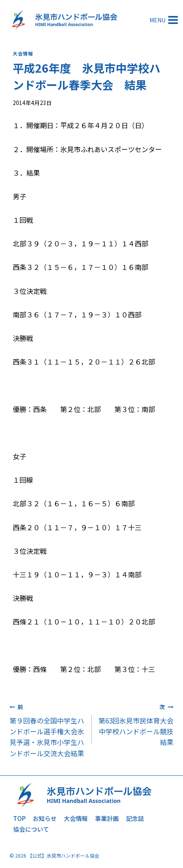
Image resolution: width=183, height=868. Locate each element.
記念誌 (135, 818)
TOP (19, 818)
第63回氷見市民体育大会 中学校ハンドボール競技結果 (136, 724)
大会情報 (23, 53)
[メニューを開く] (164, 20)
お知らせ (45, 818)
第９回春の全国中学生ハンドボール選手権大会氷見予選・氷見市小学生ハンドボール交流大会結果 (47, 729)
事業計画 (107, 818)
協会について (31, 829)
